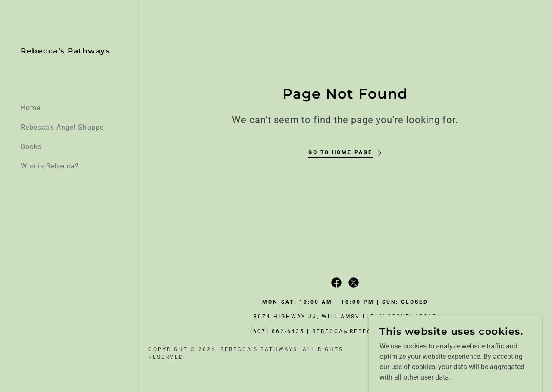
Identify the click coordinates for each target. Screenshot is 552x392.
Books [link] (31, 147)
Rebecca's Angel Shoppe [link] (62, 127)
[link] (65, 51)
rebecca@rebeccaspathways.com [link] (376, 331)
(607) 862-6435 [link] (277, 331)
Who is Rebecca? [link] (50, 166)
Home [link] (31, 108)
